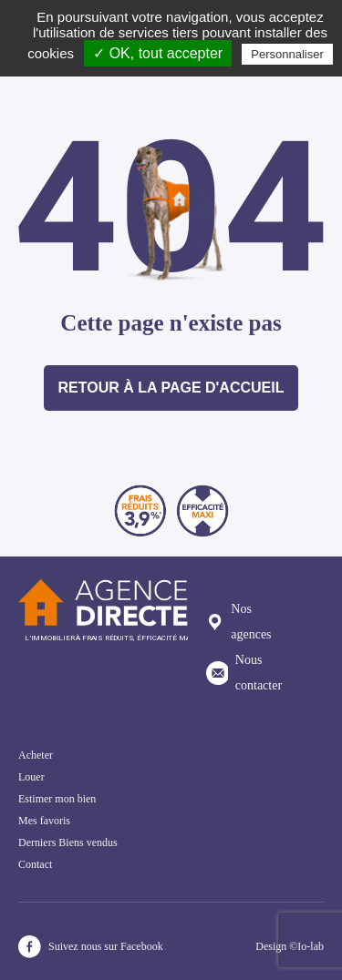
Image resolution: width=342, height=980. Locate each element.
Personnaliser (287, 54)
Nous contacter (244, 673)
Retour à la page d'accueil (171, 388)
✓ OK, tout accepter (158, 53)
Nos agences (239, 622)
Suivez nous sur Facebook (91, 947)
